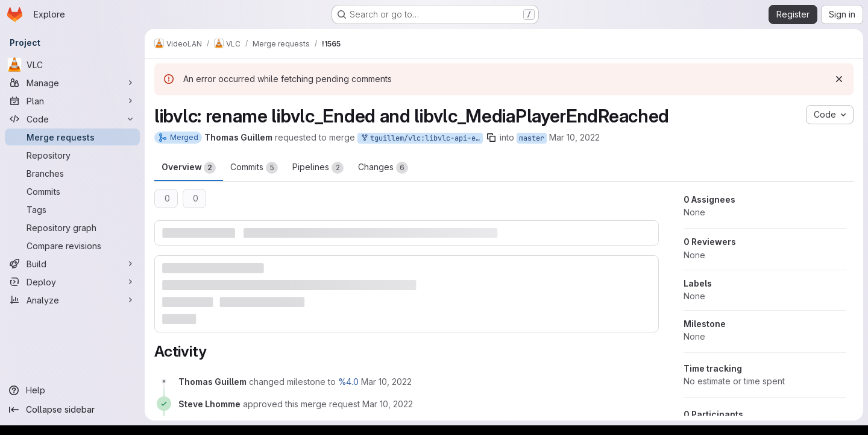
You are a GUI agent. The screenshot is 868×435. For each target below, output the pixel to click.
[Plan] (72, 101)
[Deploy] (72, 282)
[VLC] (72, 65)
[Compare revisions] (72, 246)
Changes (383, 168)
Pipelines (318, 168)
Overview (189, 168)
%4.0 (348, 382)
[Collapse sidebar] (72, 410)
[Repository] (72, 155)
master (532, 138)
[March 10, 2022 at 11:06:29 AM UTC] (386, 382)
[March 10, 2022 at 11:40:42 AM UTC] (388, 404)
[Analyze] (72, 300)
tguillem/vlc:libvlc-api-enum (421, 138)
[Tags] (72, 209)
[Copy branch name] (491, 138)
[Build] (72, 264)
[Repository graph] (72, 227)
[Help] (72, 390)
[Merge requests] (72, 137)
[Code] (72, 119)
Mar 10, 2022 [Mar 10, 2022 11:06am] (574, 137)
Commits (254, 168)
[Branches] (72, 173)
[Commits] (72, 191)
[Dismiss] (839, 79)
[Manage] (72, 83)
